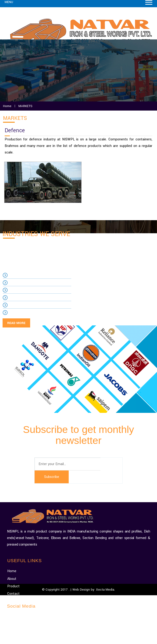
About (12, 579)
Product (13, 586)
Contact (13, 594)
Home (12, 571)
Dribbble (17, 639)
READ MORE (16, 323)
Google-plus (19, 617)
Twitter (16, 632)
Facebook (18, 624)
